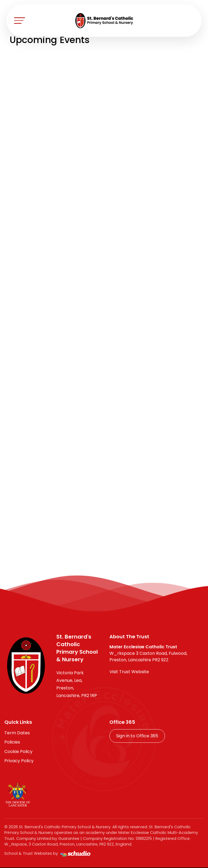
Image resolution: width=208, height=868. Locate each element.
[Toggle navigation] (19, 20)
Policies (12, 742)
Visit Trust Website (129, 672)
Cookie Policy (18, 752)
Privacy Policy (19, 761)
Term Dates (17, 733)
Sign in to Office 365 (137, 736)
